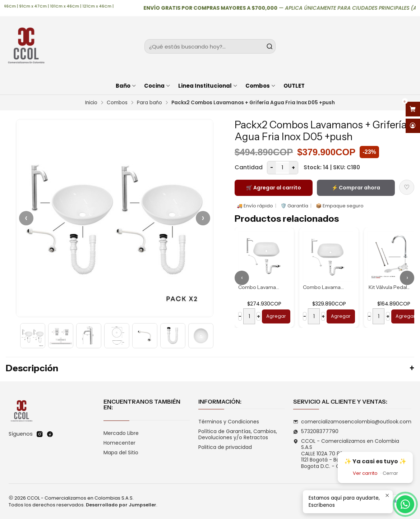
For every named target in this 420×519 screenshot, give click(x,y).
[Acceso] (413, 126)
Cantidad (249, 167)
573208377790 (316, 431)
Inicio (91, 103)
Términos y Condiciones (229, 422)
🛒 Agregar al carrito (274, 188)
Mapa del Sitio (121, 453)
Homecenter (119, 443)
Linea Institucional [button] (208, 86)
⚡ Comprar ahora (356, 188)
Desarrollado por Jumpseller (121, 505)
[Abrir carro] (413, 109)
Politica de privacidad (225, 447)
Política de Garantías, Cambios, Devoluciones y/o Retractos (238, 435)
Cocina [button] (157, 86)
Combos (117, 103)
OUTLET (294, 86)
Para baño (149, 103)
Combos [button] (261, 86)
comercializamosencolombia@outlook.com (352, 422)
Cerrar (390, 473)
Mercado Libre (121, 433)
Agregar (276, 316)
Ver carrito (365, 473)
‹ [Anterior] (26, 218)
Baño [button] (126, 86)
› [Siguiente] (203, 218)
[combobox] (210, 46)
